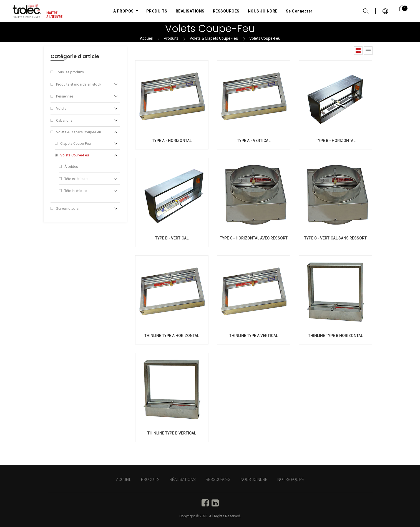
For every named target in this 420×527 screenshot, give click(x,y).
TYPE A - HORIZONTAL (172, 141)
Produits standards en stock (79, 84)
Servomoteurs (67, 208)
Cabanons (64, 120)
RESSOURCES (218, 479)
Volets (61, 108)
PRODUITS (150, 479)
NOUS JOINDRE (254, 479)
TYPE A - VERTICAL (254, 141)
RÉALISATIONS (183, 479)
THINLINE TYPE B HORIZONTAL (335, 336)
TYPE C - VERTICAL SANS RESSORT (335, 238)
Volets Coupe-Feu (265, 38)
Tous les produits (70, 72)
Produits (171, 38)
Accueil (146, 38)
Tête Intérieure (76, 191)
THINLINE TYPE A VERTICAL (254, 336)
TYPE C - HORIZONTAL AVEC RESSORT (254, 238)
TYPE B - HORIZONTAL (336, 141)
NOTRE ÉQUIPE (291, 479)
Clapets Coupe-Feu (76, 143)
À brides (71, 167)
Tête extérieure (76, 179)
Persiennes (65, 96)
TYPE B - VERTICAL (172, 238)
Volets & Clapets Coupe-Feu (214, 38)
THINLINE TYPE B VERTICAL (172, 433)
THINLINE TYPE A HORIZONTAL (172, 336)
